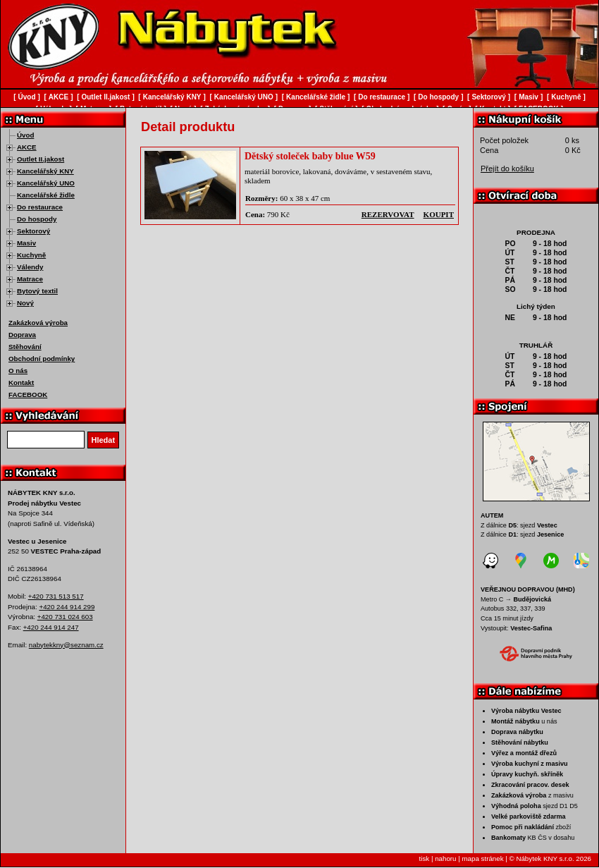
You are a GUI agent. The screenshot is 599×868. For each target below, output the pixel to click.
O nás (18, 371)
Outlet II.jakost (41, 159)
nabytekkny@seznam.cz (66, 645)
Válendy (30, 267)
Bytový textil (37, 291)
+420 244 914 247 (51, 627)
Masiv (26, 243)
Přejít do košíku (507, 169)
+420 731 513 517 (56, 596)
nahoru (445, 858)
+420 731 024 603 (65, 617)
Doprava (22, 335)
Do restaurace (40, 207)
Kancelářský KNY (45, 171)
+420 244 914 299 (67, 607)
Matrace (30, 279)
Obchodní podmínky (42, 359)
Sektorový (33, 231)
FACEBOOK (28, 395)
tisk (425, 858)
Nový (25, 303)
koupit (439, 214)
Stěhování (25, 347)
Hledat (104, 440)
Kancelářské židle (46, 195)
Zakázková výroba (38, 323)
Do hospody (37, 219)
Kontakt (21, 383)
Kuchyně (31, 255)
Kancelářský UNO (46, 183)
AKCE (27, 147)
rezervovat (388, 214)
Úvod (25, 135)
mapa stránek (482, 858)
